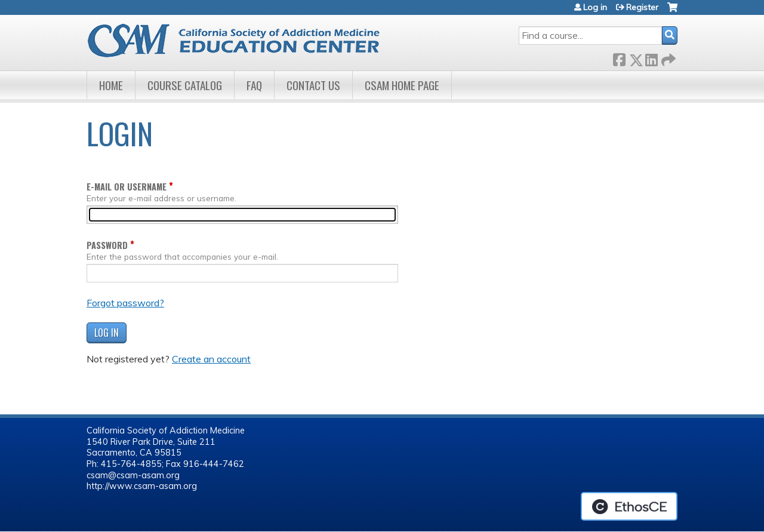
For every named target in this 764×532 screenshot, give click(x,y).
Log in (595, 7)
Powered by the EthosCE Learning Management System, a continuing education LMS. (629, 506)
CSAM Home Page (402, 85)
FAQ (254, 85)
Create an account (211, 359)
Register (642, 7)
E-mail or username (127, 187)
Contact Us (313, 85)
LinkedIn (651, 58)
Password (107, 245)
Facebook (619, 58)
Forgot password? (125, 303)
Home (111, 85)
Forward (667, 58)
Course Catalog (185, 85)
